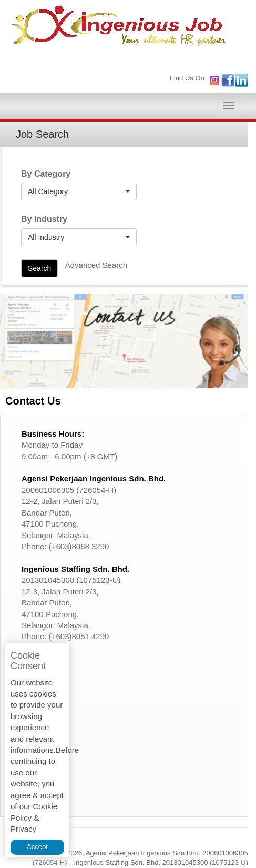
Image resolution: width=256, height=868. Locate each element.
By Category (46, 174)
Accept (37, 847)
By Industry (44, 219)
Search (39, 268)
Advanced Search (96, 265)
